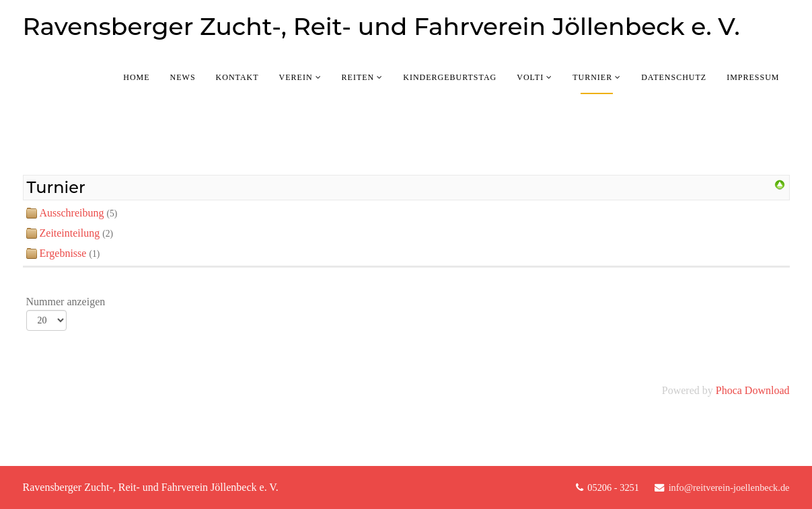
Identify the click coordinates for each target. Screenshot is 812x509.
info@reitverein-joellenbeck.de (729, 487)
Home (136, 77)
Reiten (358, 77)
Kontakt (237, 77)
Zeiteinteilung (70, 233)
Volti (530, 77)
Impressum (753, 77)
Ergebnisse (63, 253)
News (183, 77)
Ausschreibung (72, 213)
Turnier (592, 77)
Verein (296, 77)
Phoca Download (753, 390)
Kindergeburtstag (450, 77)
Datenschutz (674, 77)
